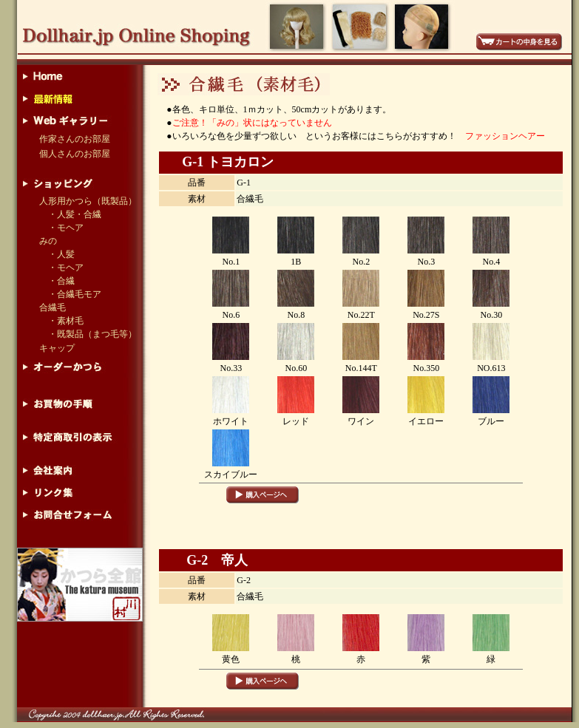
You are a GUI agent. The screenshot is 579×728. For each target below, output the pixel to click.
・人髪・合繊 (75, 214)
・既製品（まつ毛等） (92, 334)
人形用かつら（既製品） (88, 201)
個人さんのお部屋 (75, 154)
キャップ (57, 348)
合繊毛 (53, 307)
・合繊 (57, 281)
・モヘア (66, 228)
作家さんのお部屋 (75, 139)
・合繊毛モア (70, 294)
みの (48, 241)
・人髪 (61, 254)
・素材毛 (66, 321)
